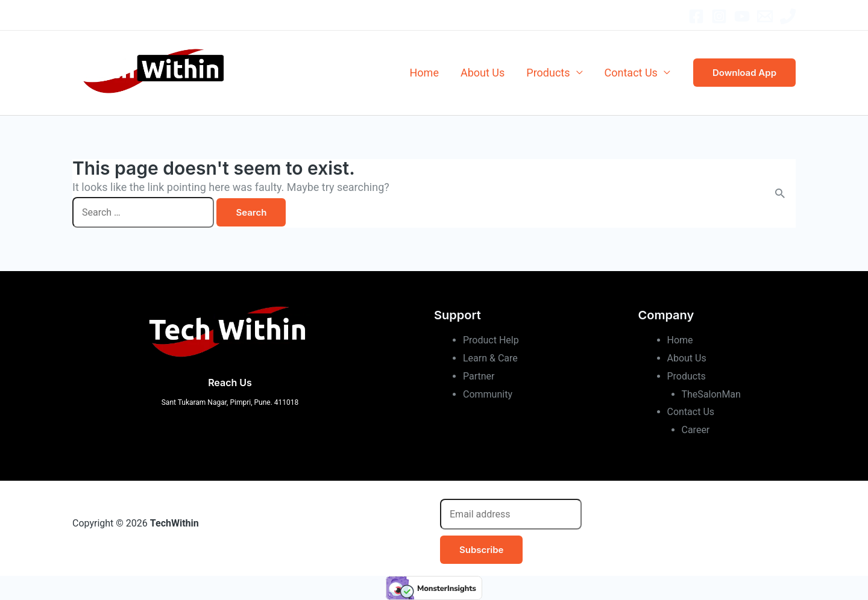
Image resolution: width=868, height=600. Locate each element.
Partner (479, 376)
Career (696, 430)
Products (548, 73)
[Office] (788, 16)
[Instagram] (719, 16)
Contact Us (631, 73)
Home (424, 73)
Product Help (491, 340)
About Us (483, 73)
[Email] (765, 16)
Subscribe (481, 550)
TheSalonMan (711, 394)
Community (488, 394)
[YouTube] (742, 16)
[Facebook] (696, 16)
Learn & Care (490, 358)
